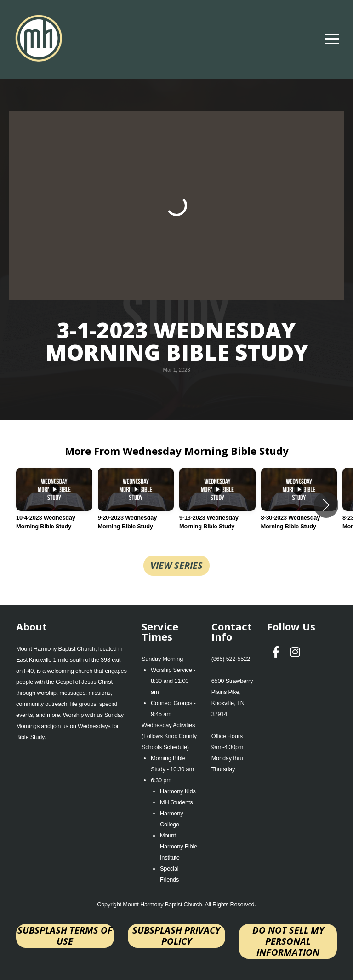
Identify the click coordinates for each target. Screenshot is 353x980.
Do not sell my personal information (288, 941)
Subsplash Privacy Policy (176, 936)
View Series (176, 565)
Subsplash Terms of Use (65, 936)
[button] (326, 505)
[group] (54, 505)
